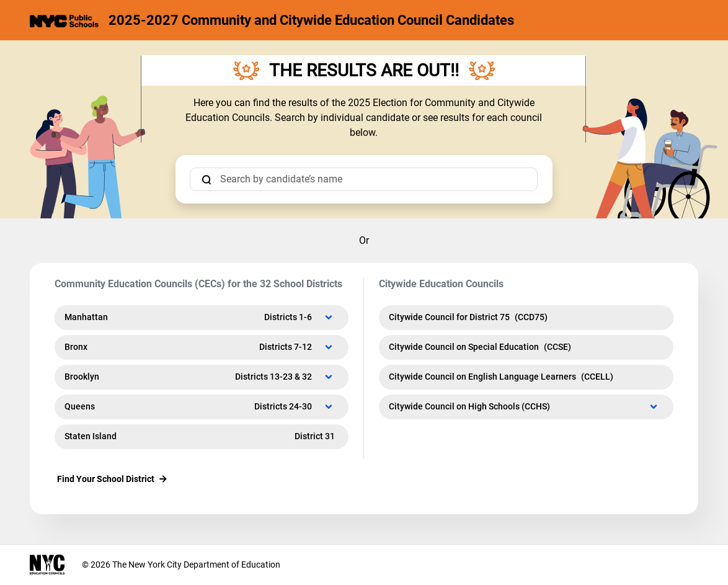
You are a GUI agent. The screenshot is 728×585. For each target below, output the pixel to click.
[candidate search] (364, 179)
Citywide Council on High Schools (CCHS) (524, 407)
